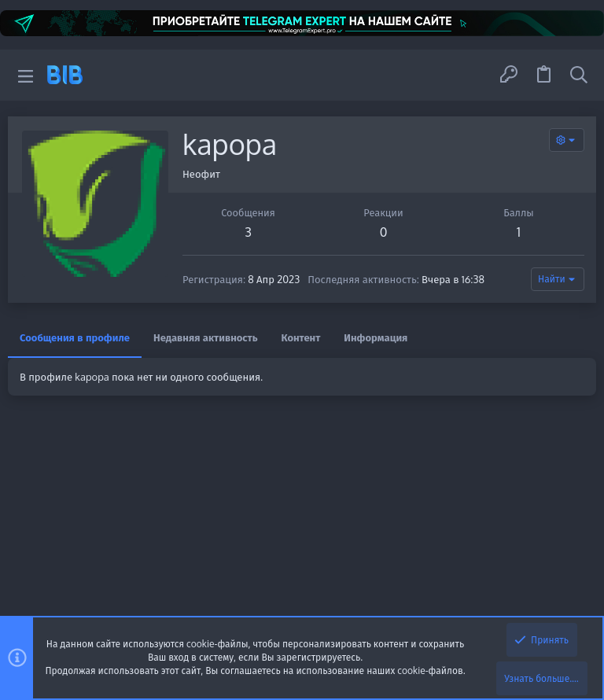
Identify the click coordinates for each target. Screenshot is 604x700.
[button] (26, 75)
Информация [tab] (376, 337)
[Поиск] (579, 75)
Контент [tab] (301, 337)
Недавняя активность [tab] (206, 337)
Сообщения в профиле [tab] (75, 337)
